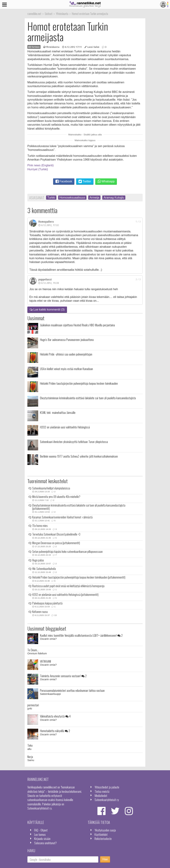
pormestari (33, 705)
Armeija (94, 198)
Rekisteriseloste (103, 838)
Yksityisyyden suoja (105, 830)
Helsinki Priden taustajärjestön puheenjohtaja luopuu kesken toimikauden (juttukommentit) (79, 577)
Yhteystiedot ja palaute (107, 787)
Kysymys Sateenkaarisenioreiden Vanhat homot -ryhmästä (62, 517)
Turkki (51, 198)
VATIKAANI (45, 661)
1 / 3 (138, 222)
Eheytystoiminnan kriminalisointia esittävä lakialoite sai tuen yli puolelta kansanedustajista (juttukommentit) (79, 507)
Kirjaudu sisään (42, 838)
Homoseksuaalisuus (72, 198)
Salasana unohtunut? (45, 843)
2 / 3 (138, 279)
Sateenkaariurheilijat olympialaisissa (51, 488)
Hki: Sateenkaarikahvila (44, 569)
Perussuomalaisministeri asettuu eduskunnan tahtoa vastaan (72, 690)
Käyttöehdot (101, 834)
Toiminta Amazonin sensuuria (63, 676)
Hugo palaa (38, 560)
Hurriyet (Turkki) (38, 169)
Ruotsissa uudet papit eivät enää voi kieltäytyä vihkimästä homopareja (68, 586)
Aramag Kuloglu (114, 198)
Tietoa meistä (102, 791)
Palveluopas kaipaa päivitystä (47, 603)
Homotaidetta (55, 731)
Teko (30, 745)
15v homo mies (40, 526)
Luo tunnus (40, 834)
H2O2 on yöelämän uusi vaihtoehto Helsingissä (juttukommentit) (65, 595)
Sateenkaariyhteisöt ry (107, 800)
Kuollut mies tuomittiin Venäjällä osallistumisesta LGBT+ (81, 635)
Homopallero (46, 222)
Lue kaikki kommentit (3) (47, 310)
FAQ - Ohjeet (41, 830)
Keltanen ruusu (40, 612)
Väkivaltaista (55, 716)
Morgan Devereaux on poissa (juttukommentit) (56, 543)
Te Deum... (33, 650)
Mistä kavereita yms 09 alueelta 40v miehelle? (56, 497)
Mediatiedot (101, 795)
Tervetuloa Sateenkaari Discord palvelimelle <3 (56, 534)
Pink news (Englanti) (41, 165)
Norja (30, 757)
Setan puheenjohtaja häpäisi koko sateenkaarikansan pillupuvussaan (67, 552)
